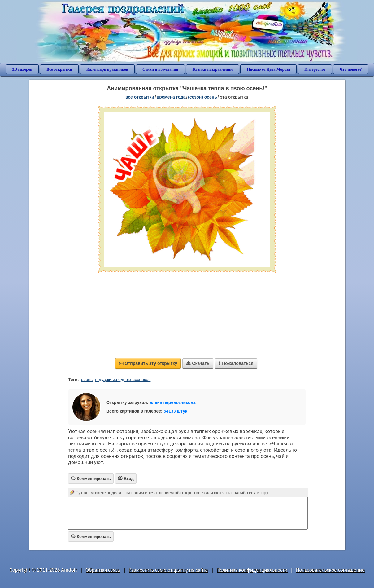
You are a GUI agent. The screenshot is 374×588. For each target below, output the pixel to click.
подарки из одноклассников (123, 380)
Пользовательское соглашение (330, 570)
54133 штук (176, 411)
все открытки (140, 97)
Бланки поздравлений (213, 69)
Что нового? (351, 69)
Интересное (315, 69)
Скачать (198, 363)
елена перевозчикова (173, 402)
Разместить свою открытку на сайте (168, 570)
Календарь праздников (107, 69)
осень (87, 380)
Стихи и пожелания (160, 69)
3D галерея (22, 69)
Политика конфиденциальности (252, 570)
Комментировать (91, 536)
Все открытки (59, 69)
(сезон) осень (202, 97)
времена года (171, 97)
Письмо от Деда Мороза (268, 69)
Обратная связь (103, 570)
